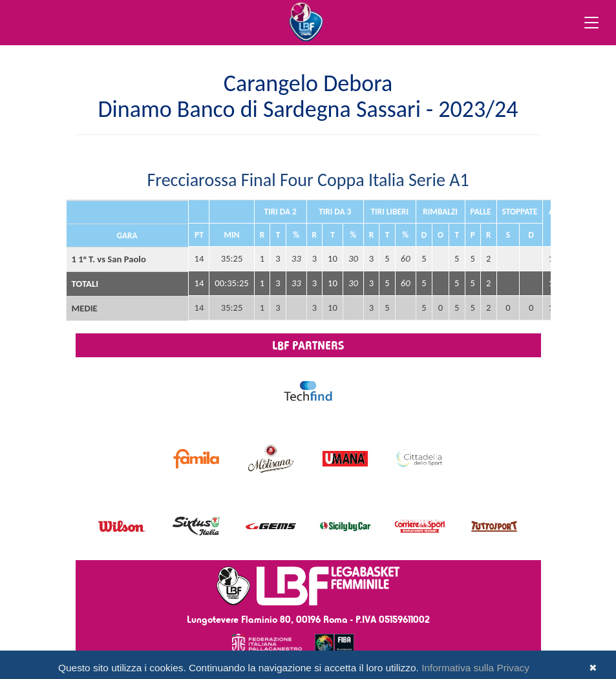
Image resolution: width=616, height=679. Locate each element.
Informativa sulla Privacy (475, 668)
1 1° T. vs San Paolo (109, 259)
